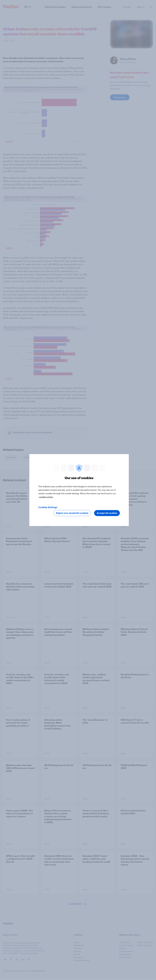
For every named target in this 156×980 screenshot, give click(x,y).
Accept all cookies (107, 513)
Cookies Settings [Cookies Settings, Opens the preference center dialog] (48, 507)
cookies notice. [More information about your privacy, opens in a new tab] (46, 497)
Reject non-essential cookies (72, 513)
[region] (79, 490)
